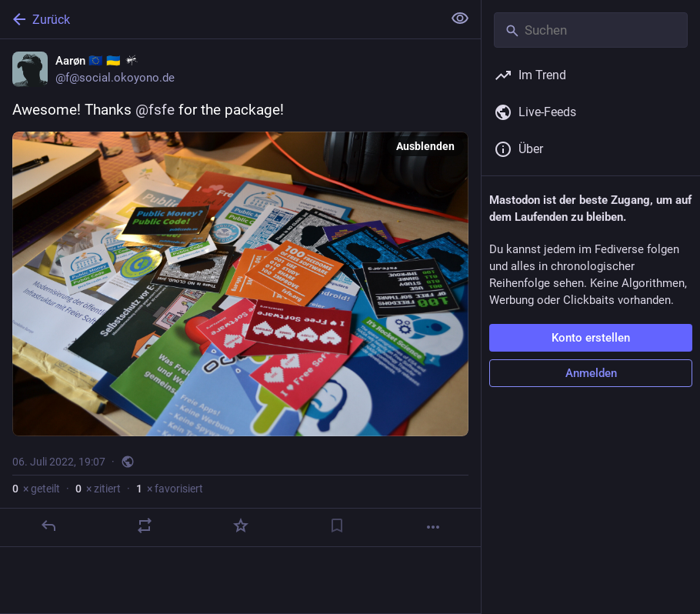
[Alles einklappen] (460, 18)
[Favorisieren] (241, 526)
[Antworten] (48, 526)
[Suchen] (591, 30)
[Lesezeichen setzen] (337, 526)
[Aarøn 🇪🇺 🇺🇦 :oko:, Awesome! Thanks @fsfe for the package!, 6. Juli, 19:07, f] (240, 293)
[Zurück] (220, 19)
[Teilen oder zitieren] (145, 526)
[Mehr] (433, 527)
